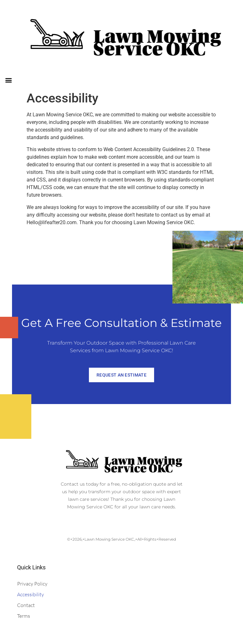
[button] (8, 80)
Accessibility (31, 594)
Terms (24, 616)
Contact (26, 605)
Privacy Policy (32, 584)
